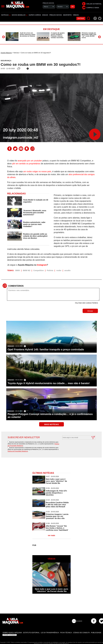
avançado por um (30, 161)
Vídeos (76, 15)
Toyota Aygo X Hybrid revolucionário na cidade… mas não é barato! (49, 383)
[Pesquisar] (89, 18)
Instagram (42, 265)
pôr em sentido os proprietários (26, 164)
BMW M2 (27, 270)
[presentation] (76, 446)
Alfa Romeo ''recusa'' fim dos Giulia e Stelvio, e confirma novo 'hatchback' (57, 528)
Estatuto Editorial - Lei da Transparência (41, 633)
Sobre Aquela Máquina (12, 633)
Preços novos (56, 15)
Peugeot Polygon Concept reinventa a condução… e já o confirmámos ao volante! (50, 416)
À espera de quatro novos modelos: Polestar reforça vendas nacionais (58, 35)
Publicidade (96, 633)
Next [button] (99, 37)
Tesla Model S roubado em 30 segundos (36, 201)
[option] (21, 37)
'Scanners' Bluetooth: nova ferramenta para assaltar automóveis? (35, 213)
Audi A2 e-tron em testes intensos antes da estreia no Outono (28, 35)
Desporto (67, 15)
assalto (67, 270)
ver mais (52, 535)
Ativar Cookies (10, 635)
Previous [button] (4, 37)
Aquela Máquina (6, 53)
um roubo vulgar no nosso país (37, 171)
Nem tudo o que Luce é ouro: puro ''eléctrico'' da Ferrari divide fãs (56, 481)
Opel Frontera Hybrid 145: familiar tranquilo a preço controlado (46, 349)
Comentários (16, 286)
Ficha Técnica (66, 633)
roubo (59, 270)
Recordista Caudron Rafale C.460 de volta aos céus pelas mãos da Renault (57, 505)
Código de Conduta (81, 633)
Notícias (6, 15)
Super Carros (35, 15)
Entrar (81, 18)
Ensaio (45, 15)
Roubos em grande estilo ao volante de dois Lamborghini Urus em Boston (35, 236)
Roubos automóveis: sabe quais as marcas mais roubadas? (34, 224)
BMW (18, 270)
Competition (38, 270)
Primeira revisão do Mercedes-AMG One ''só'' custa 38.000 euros (89, 35)
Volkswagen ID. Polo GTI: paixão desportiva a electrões (56, 493)
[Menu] (3, 6)
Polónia (50, 270)
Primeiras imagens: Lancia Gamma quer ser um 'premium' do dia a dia (57, 516)
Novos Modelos (20, 15)
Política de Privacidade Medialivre (18, 451)
